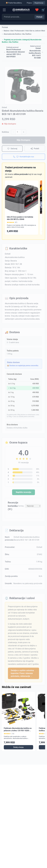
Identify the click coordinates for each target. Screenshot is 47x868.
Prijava (29, 3)
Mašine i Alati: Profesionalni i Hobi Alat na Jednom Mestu (25, 31)
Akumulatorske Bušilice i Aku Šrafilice (17, 34)
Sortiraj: (21, 506)
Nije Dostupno (24, 140)
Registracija (39, 3)
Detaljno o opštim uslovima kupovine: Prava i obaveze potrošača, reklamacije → (22, 673)
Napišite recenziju (23, 492)
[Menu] (4, 10)
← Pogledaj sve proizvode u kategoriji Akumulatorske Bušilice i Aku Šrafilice (22, 41)
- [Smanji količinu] (13, 132)
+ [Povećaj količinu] (24, 132)
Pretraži (39, 17)
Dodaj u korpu (19, 747)
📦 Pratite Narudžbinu (14, 3)
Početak (5, 27)
